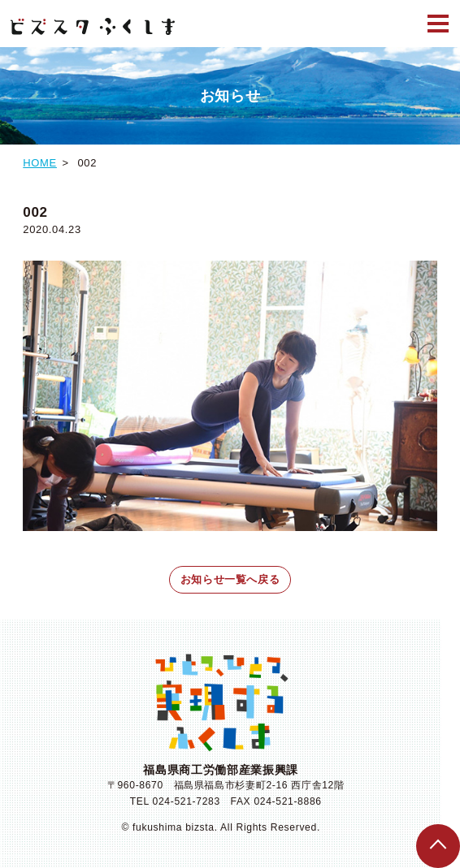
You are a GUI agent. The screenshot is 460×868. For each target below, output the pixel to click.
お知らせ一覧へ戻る (230, 579)
